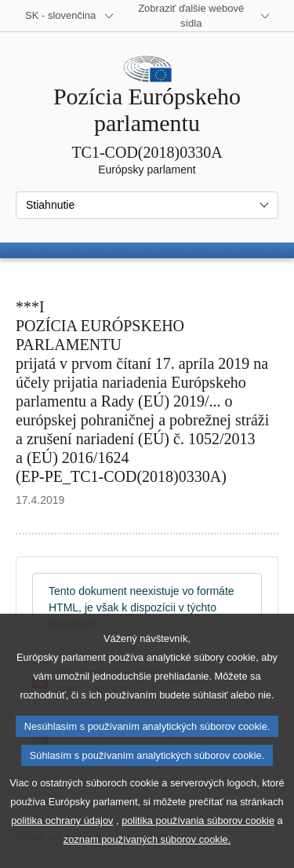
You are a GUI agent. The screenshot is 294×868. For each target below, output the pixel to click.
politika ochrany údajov (62, 850)
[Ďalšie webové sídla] (200, 16)
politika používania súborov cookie (198, 850)
